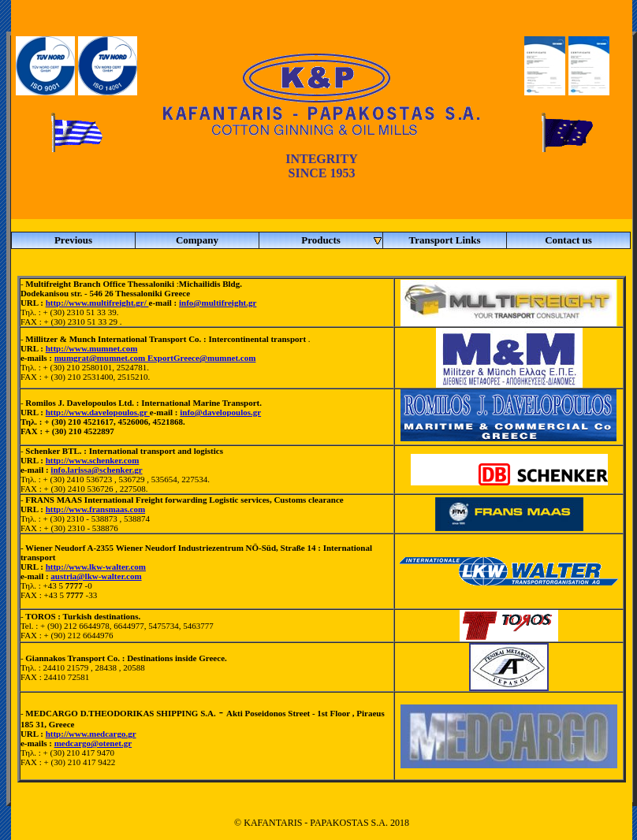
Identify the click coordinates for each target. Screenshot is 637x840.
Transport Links (444, 240)
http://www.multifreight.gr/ (97, 303)
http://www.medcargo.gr (91, 734)
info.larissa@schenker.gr (96, 470)
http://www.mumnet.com (92, 348)
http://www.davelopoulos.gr (98, 412)
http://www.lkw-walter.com (96, 567)
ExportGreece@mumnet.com (201, 358)
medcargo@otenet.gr (93, 743)
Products (342, 240)
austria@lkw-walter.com (96, 576)
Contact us (568, 240)
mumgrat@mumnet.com (101, 358)
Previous (73, 240)
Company (197, 240)
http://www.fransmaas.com (96, 509)
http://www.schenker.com (93, 460)
